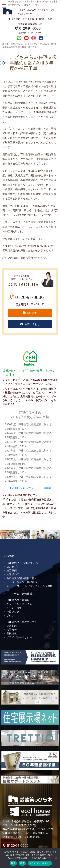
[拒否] (56, 858)
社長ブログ (13, 612)
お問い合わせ (45, 19)
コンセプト (13, 567)
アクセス (30, 19)
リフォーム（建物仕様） (20, 594)
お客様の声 (13, 574)
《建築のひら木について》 (22, 622)
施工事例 (12, 571)
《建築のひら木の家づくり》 (23, 563)
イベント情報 (14, 608)
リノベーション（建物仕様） (23, 582)
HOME (10, 556)
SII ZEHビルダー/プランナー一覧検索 (30, 488)
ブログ (10, 616)
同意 (13, 863)
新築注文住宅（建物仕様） (22, 578)
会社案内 (16, 19)
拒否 (22, 863)
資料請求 (32, 313)
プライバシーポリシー (19, 637)
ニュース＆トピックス (19, 604)
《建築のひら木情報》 (19, 600)
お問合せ (12, 630)
